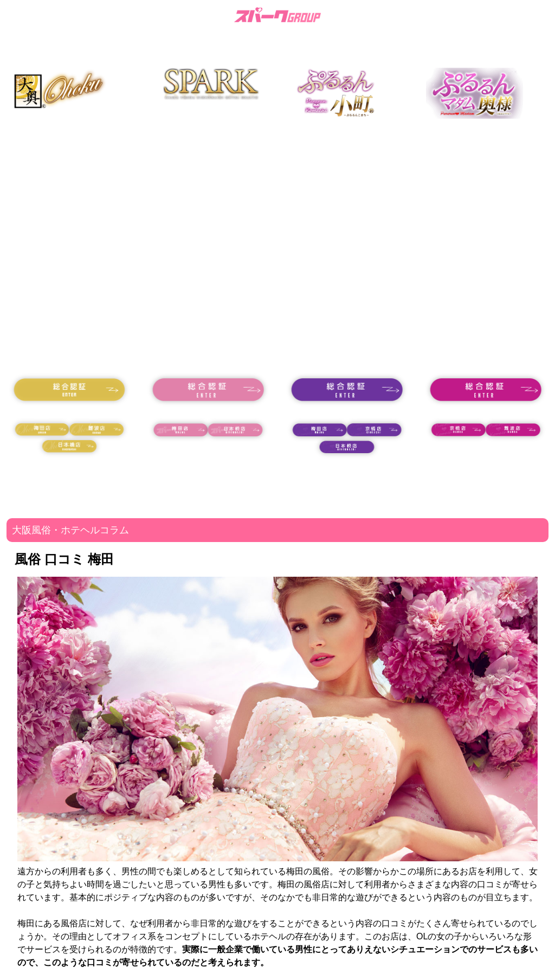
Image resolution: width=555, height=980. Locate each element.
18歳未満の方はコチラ (69, 412)
